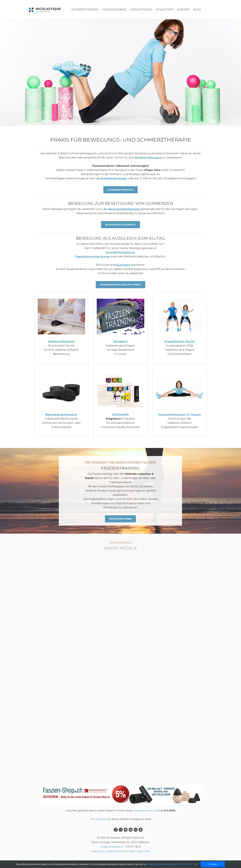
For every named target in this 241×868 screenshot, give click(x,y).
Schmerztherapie (148, 158)
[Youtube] (141, 830)
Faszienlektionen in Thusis (180, 414)
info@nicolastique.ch (112, 847)
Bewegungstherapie (124, 209)
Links (139, 851)
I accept (213, 864)
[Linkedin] (131, 830)
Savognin (120, 341)
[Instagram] (126, 830)
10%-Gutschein (98, 819)
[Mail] (136, 830)
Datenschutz (115, 851)
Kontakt (129, 851)
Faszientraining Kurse (93, 256)
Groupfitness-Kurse (180, 341)
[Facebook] (116, 830)
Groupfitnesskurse (121, 252)
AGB (147, 851)
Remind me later (189, 864)
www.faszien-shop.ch (144, 811)
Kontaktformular (114, 178)
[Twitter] (121, 830)
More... (182, 10)
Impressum (98, 851)
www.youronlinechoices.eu (162, 864)
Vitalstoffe (121, 414)
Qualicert (123, 265)
